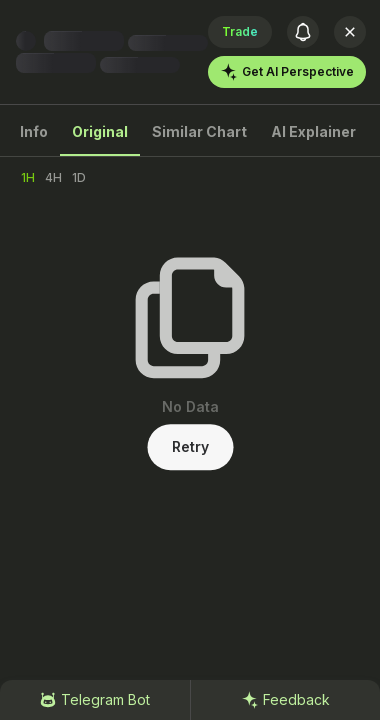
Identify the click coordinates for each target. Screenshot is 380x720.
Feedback (285, 700)
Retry (190, 446)
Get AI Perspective (287, 72)
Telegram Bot (94, 700)
